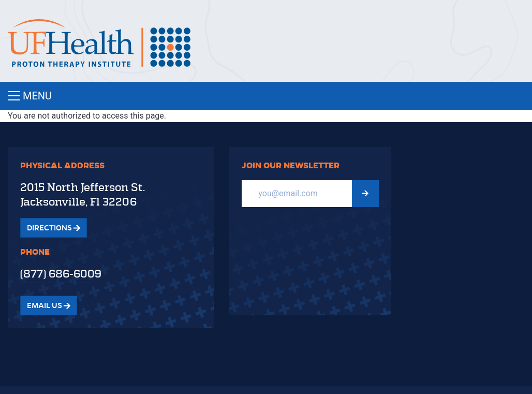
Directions (54, 228)
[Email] (297, 194)
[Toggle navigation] (266, 96)
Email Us (49, 305)
